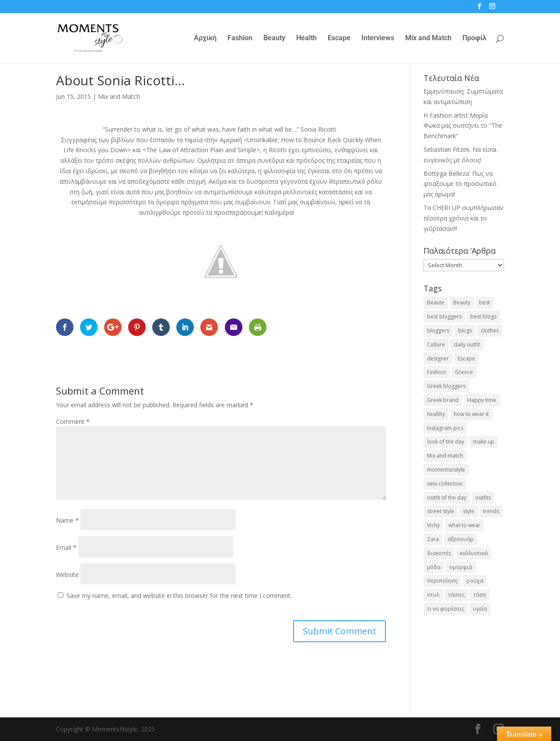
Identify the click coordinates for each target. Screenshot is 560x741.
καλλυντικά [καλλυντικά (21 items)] (474, 553)
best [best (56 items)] (485, 302)
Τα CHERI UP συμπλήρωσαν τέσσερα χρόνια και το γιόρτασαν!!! (464, 218)
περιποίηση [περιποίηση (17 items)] (442, 581)
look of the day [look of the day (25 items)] (446, 442)
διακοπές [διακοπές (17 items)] (439, 553)
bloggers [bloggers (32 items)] (438, 330)
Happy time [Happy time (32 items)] (482, 400)
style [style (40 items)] (469, 511)
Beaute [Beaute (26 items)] (436, 302)
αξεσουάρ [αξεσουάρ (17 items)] (461, 539)
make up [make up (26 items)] (484, 442)
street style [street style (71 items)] (441, 511)
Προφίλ (474, 38)
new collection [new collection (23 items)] (445, 484)
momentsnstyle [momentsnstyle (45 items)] (446, 470)
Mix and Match (428, 38)
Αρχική (205, 38)
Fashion (240, 38)
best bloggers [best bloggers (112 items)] (444, 316)
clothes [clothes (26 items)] (490, 330)
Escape (339, 38)
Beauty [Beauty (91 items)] (462, 302)
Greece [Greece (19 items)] (464, 372)
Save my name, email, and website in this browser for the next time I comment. (179, 596)
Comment (73, 421)
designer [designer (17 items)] (438, 358)
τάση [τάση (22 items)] (480, 595)
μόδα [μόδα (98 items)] (434, 567)
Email (66, 547)
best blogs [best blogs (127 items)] (483, 316)
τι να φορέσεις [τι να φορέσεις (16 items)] (446, 609)
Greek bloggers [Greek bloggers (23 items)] (446, 386)
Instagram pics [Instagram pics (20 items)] (445, 428)
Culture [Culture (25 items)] (436, 344)
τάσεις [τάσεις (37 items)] (456, 595)
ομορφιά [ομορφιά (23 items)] (461, 567)
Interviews (378, 38)
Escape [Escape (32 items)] (466, 358)
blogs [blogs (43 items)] (465, 330)
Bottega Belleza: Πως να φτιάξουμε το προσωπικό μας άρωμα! (460, 184)
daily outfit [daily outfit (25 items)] (467, 344)
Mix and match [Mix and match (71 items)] (445, 456)
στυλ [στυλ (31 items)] (433, 595)
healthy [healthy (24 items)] (436, 414)
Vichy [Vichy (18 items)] (433, 525)
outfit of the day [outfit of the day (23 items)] (447, 498)
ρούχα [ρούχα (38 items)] (475, 581)
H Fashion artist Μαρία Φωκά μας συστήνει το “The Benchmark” (463, 126)
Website (67, 575)
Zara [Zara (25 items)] (433, 539)
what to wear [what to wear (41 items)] (464, 525)
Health (306, 38)
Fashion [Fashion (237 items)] (437, 372)
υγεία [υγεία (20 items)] (480, 609)
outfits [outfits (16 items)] (483, 498)
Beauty (274, 38)
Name (67, 520)
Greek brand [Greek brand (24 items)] (443, 400)
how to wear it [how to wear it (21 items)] (471, 414)
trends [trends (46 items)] (491, 511)
